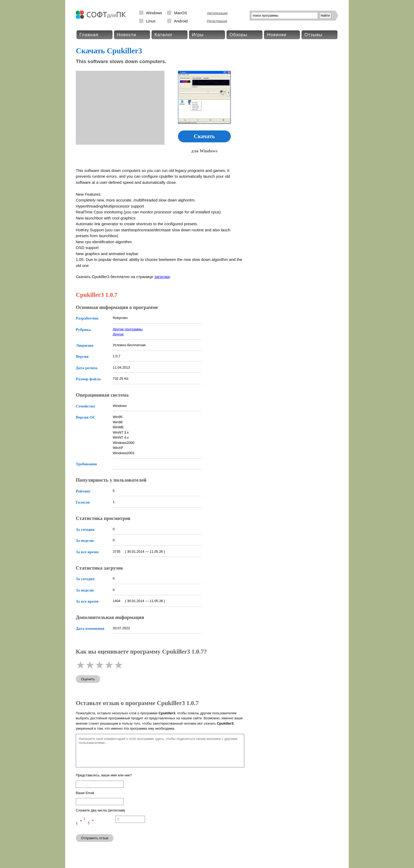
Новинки (277, 35)
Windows (154, 13)
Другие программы (128, 329)
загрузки (162, 277)
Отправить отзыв (95, 838)
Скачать (204, 136)
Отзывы (313, 35)
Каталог (164, 35)
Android (181, 21)
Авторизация (217, 13)
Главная (89, 35)
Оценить (88, 679)
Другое (118, 334)
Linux (151, 21)
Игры (198, 35)
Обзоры (238, 35)
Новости (127, 35)
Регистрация (217, 21)
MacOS (181, 13)
